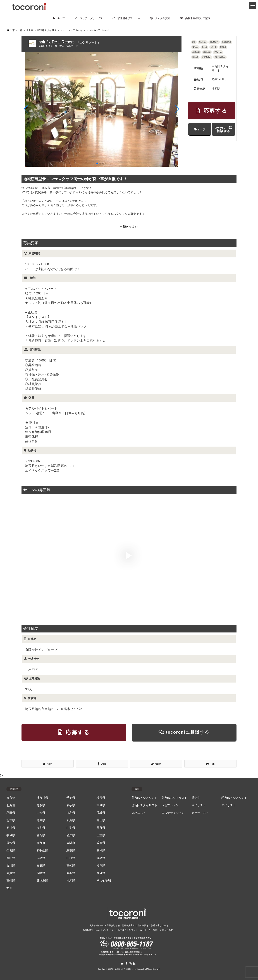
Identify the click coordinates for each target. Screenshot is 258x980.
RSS (134, 964)
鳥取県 (71, 851)
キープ (59, 18)
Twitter (122, 964)
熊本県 (71, 873)
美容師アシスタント (144, 798)
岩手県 (71, 805)
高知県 (71, 866)
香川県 (11, 866)
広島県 (41, 858)
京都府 (41, 843)
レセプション (170, 805)
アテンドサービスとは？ (114, 930)
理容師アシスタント (234, 798)
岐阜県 (11, 835)
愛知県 (71, 835)
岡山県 (11, 858)
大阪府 (71, 843)
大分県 (101, 873)
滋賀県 (11, 843)
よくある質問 (160, 18)
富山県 (101, 820)
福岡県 (101, 866)
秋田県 (11, 813)
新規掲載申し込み (91, 930)
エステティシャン (173, 813)
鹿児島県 (42, 881)
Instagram (130, 964)
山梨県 (71, 828)
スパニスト (139, 813)
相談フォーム (135, 930)
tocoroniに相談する (224, 129)
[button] (26, 109)
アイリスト (229, 805)
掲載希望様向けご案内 (195, 18)
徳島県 (101, 858)
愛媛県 (41, 866)
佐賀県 (11, 873)
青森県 (41, 805)
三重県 (101, 835)
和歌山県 (42, 851)
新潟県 (71, 820)
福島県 (71, 813)
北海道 (11, 805)
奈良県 (11, 851)
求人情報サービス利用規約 (102, 925)
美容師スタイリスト (174, 798)
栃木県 (11, 820)
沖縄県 (71, 881)
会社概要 (142, 925)
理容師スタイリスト (144, 805)
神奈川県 (42, 798)
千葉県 (71, 798)
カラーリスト (200, 813)
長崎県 (41, 873)
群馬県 (41, 820)
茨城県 (101, 813)
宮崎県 (11, 881)
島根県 (101, 851)
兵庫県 (101, 843)
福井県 (41, 828)
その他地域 (104, 881)
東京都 (11, 798)
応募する (212, 111)
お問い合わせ (167, 930)
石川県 (11, 828)
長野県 (101, 828)
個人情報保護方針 (126, 925)
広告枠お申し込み (157, 925)
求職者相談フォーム (126, 18)
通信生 (196, 798)
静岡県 (41, 835)
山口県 (71, 858)
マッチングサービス (89, 18)
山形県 (41, 813)
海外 (9, 888)
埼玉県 (101, 798)
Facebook (126, 964)
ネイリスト (199, 805)
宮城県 (101, 805)
